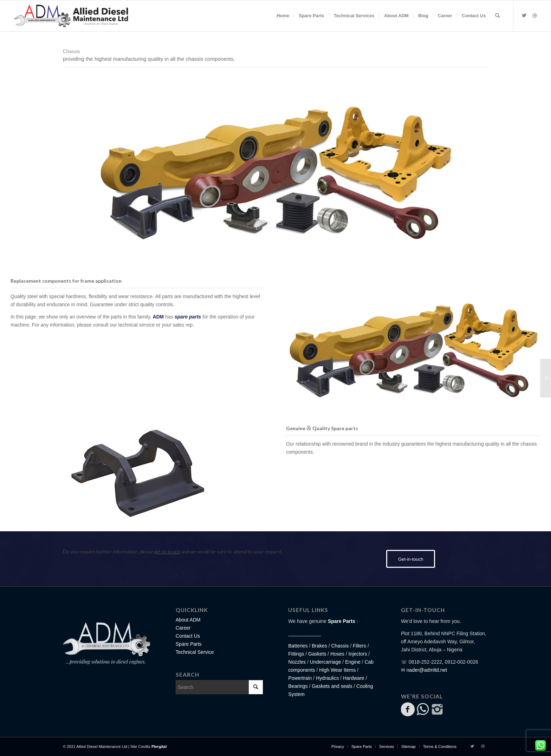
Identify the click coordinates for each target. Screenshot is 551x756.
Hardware (354, 678)
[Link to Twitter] (524, 15)
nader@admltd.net (427, 670)
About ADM (188, 620)
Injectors (358, 654)
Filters (359, 646)
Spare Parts (189, 644)
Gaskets (317, 654)
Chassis (340, 646)
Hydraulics (327, 678)
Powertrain (300, 678)
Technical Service (195, 652)
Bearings (298, 686)
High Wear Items (337, 670)
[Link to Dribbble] (535, 15)
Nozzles (297, 662)
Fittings (296, 654)
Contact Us (188, 636)
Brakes (319, 646)
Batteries (298, 646)
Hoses (337, 654)
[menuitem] (283, 16)
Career (183, 628)
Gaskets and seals (332, 686)
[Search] (497, 16)
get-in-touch (167, 551)
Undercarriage (326, 662)
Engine (353, 662)
